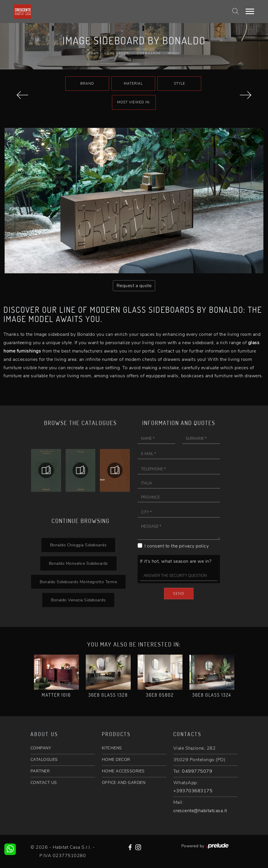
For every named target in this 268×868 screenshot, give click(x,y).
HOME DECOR (116, 760)
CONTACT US (44, 783)
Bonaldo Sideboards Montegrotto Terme (78, 582)
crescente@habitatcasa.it (200, 811)
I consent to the (177, 546)
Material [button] (133, 84)
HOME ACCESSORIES (123, 771)
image (174, 53)
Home (94, 53)
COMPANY (41, 748)
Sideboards (149, 53)
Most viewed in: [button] (134, 102)
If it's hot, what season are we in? (176, 561)
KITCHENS (112, 748)
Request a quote (134, 286)
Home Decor (117, 53)
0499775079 (197, 771)
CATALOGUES (44, 760)
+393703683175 (193, 791)
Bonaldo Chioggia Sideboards (78, 545)
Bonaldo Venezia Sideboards (78, 600)
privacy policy (194, 546)
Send (179, 594)
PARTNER (40, 771)
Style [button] (179, 84)
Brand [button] (87, 84)
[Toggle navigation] (250, 12)
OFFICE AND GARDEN (124, 783)
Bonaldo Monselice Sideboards (78, 563)
